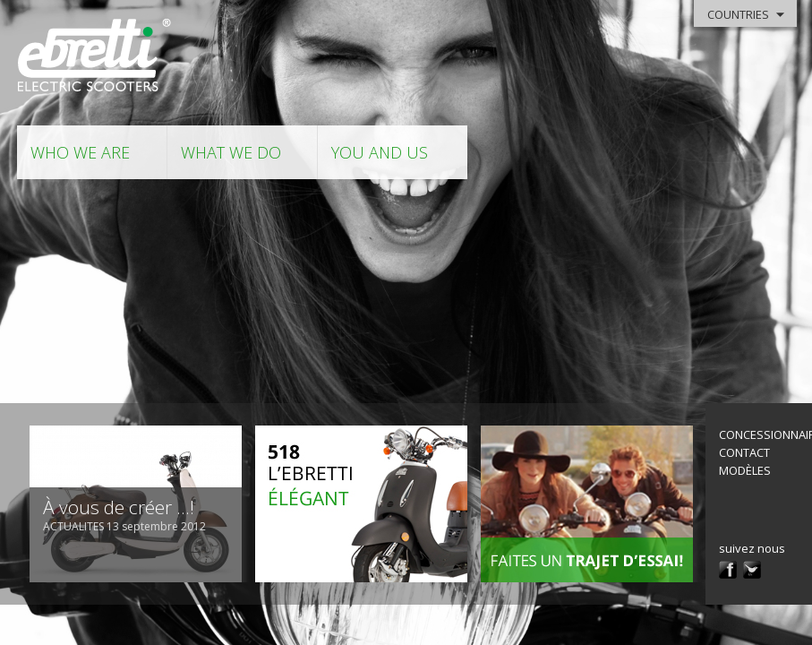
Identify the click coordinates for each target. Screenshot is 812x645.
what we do (231, 152)
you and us (380, 152)
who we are (80, 152)
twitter (752, 570)
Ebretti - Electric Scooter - (95, 56)
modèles (745, 470)
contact (744, 452)
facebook (728, 570)
